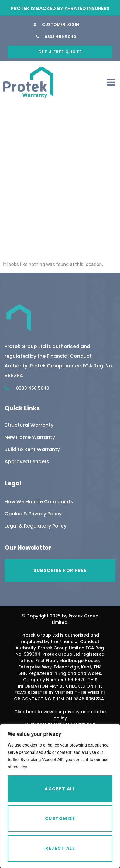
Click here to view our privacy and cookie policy (60, 715)
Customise (60, 818)
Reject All (60, 848)
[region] (60, 796)
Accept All (60, 789)
